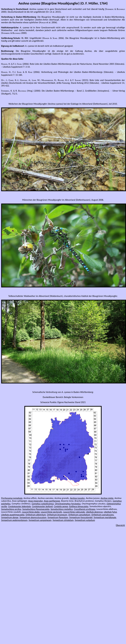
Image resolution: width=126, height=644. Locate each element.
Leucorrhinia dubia (31, 512)
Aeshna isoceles (77, 498)
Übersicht (120, 525)
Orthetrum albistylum (36, 515)
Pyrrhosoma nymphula (12, 498)
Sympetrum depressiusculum (33, 517)
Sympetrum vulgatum (85, 520)
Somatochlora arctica (11, 509)
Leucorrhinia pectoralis (51, 512)
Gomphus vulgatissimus (43, 504)
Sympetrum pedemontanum (14, 520)
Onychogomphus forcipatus (68, 504)
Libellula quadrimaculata (13, 515)
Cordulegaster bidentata (20, 506)
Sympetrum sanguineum (40, 520)
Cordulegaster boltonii (42, 506)
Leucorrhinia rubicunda (74, 512)
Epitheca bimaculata (79, 506)
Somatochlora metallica (62, 509)
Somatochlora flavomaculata (36, 509)
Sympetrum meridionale (105, 517)
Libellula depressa (94, 512)
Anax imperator (35, 501)
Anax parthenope (52, 501)
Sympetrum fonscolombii (81, 517)
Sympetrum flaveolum (58, 517)
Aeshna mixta (107, 498)
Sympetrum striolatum (63, 520)
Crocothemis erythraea (85, 509)
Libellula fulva (110, 512)
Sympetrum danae (10, 517)
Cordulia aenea (61, 506)
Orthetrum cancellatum (79, 515)
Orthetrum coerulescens (103, 515)
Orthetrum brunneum (57, 515)
